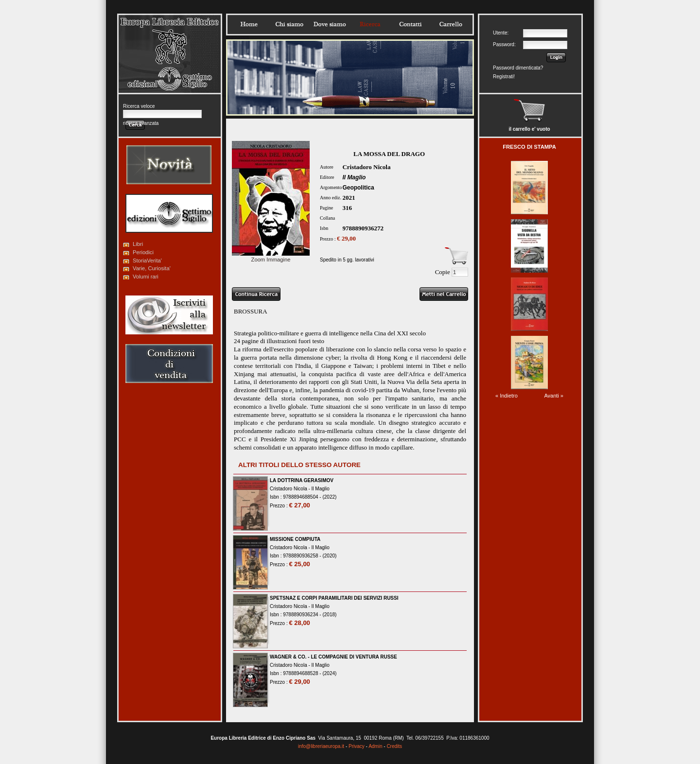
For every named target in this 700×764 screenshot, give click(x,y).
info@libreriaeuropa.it (321, 746)
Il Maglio (354, 177)
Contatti (410, 24)
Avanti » (554, 396)
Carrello (451, 24)
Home (249, 24)
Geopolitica (358, 188)
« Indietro (507, 396)
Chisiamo (289, 24)
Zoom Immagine (271, 257)
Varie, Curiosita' (152, 268)
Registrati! (504, 77)
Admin (375, 746)
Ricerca (370, 24)
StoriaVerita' (147, 260)
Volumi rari (146, 277)
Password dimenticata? (518, 68)
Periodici (143, 252)
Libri (138, 244)
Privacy (357, 746)
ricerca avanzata (141, 123)
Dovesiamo (330, 24)
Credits (394, 746)
